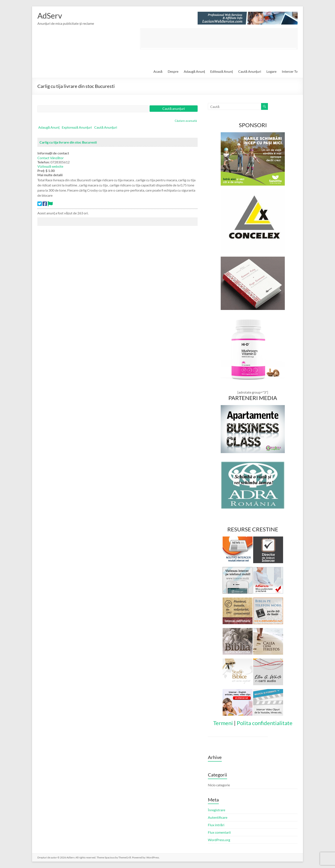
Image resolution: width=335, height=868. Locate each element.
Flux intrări (216, 825)
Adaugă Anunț (194, 71)
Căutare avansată (186, 121)
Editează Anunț (221, 71)
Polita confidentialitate (265, 723)
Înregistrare (217, 810)
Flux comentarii (219, 832)
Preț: (41, 171)
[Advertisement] (219, 38)
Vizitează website (50, 166)
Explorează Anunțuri (77, 127)
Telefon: (44, 162)
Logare (271, 71)
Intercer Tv (290, 71)
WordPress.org (219, 840)
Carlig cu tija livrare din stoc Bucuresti (68, 142)
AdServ (50, 16)
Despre (173, 71)
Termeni (223, 723)
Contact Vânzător (51, 158)
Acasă (158, 71)
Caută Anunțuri (250, 71)
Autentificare (218, 817)
